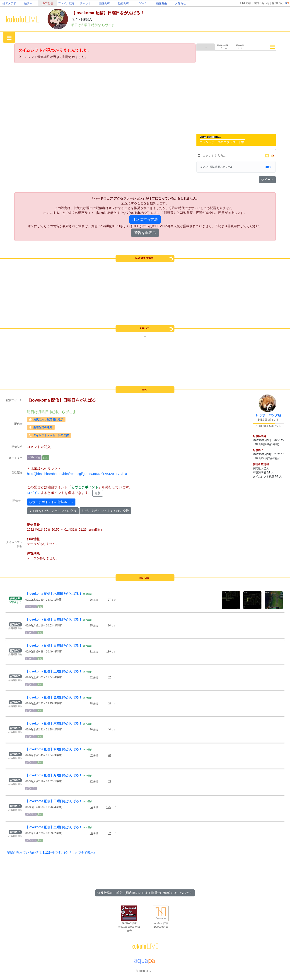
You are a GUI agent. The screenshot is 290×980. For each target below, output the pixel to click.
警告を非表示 (145, 233)
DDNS (143, 3)
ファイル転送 (66, 3)
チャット (85, 3)
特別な (97, 25)
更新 (98, 493)
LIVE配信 (47, 3)
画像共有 (104, 3)
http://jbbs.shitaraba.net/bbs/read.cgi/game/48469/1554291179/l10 (77, 474)
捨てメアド (9, 3)
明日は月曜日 (81, 25)
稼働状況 (277, 3)
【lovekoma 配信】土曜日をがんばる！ (54, 671)
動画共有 (123, 3)
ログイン (34, 493)
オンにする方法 (145, 219)
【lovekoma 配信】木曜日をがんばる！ (54, 594)
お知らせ (181, 3)
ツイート (267, 180)
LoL (46, 458)
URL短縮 (246, 3)
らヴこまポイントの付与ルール (51, 502)
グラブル (34, 458)
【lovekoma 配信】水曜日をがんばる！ (54, 749)
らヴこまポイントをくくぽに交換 (105, 511)
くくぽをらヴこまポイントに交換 (53, 511)
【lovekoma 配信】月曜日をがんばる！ (54, 775)
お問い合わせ (261, 3)
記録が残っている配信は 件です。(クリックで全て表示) (51, 852)
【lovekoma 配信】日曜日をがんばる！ (54, 619)
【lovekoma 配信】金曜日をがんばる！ (54, 697)
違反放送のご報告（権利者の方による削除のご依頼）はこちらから (145, 893)
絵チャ (28, 3)
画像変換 (162, 3)
